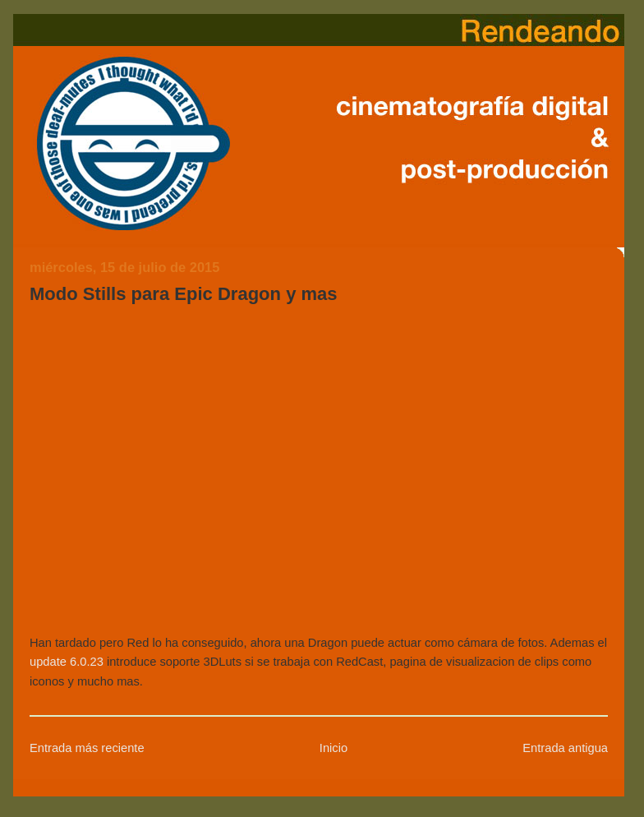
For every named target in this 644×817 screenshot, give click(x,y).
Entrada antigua (565, 748)
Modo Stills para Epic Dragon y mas (184, 294)
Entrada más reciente (87, 748)
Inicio (333, 748)
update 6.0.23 (67, 662)
